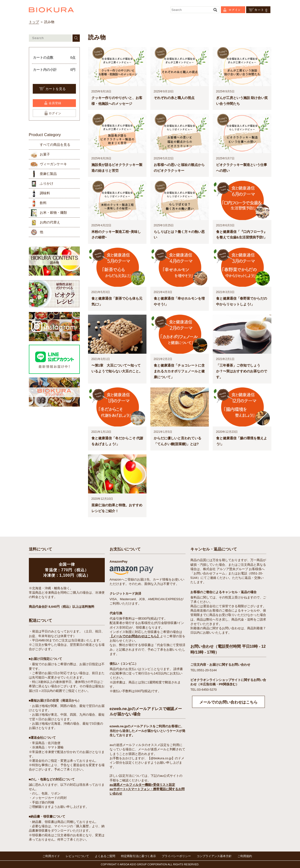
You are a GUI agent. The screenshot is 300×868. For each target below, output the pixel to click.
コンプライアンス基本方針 (214, 856)
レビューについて (77, 856)
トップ (34, 22)
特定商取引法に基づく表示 (138, 856)
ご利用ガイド (51, 856)
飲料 (43, 203)
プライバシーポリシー (176, 856)
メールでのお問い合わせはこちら (228, 702)
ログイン (55, 113)
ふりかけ (47, 183)
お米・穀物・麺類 (53, 213)
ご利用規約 (245, 856)
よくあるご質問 (105, 856)
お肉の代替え (50, 222)
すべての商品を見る (55, 145)
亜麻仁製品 (48, 174)
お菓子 (45, 154)
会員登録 (55, 103)
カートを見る (56, 89)
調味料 (45, 193)
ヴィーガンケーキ (53, 164)
